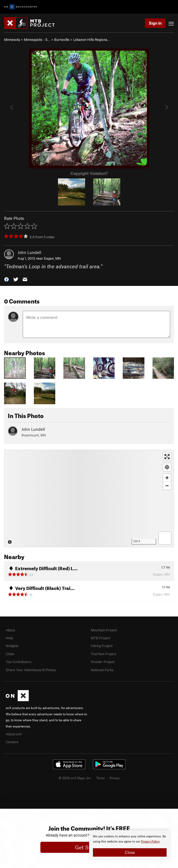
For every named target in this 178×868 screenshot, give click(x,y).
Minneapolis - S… (37, 40)
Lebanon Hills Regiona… (92, 40)
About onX (14, 734)
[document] (130, 845)
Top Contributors (19, 662)
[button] (7, 279)
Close (130, 852)
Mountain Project (104, 630)
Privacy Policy (150, 842)
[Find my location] (167, 467)
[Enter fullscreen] (167, 457)
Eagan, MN (52, 258)
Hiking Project (102, 646)
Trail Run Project (103, 654)
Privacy (115, 778)
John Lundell (29, 252)
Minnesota (12, 40)
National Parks (102, 670)
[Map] (89, 498)
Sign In (155, 23)
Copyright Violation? (89, 173)
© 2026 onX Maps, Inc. (75, 778)
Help (9, 638)
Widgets (12, 646)
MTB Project (100, 638)
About (10, 630)
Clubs (10, 654)
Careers (12, 742)
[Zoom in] (167, 478)
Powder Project (103, 662)
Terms (101, 778)
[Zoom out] (167, 486)
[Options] (165, 538)
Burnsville (62, 40)
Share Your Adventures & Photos (31, 670)
